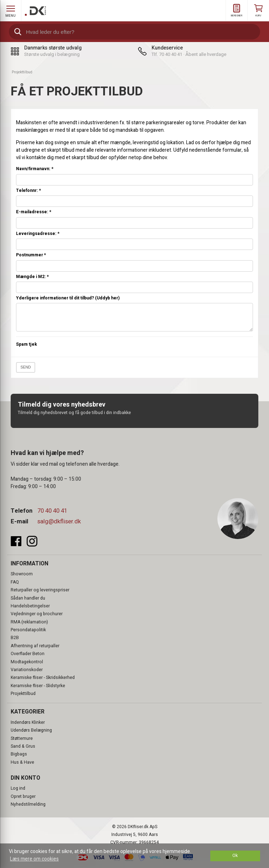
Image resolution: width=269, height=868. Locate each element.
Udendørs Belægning (31, 730)
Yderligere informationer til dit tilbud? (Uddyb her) (68, 298)
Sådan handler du (28, 598)
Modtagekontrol (27, 662)
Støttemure (22, 738)
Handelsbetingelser (30, 606)
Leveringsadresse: (38, 234)
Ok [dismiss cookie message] (235, 856)
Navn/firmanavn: (35, 169)
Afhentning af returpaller (35, 646)
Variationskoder (27, 670)
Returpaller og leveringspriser (40, 590)
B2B (15, 638)
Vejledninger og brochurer (37, 614)
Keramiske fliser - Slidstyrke (38, 686)
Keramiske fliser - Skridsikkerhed (43, 678)
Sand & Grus (23, 746)
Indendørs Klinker (28, 722)
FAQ (15, 582)
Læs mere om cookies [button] (34, 859)
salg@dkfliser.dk (59, 521)
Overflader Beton (28, 654)
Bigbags (19, 754)
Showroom (22, 574)
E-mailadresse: (34, 212)
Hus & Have (22, 762)
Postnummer (31, 255)
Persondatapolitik (28, 630)
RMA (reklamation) (29, 622)
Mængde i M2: (32, 277)
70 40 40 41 (52, 511)
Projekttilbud (23, 694)
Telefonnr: (28, 191)
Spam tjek (27, 344)
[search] (134, 32)
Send (26, 367)
